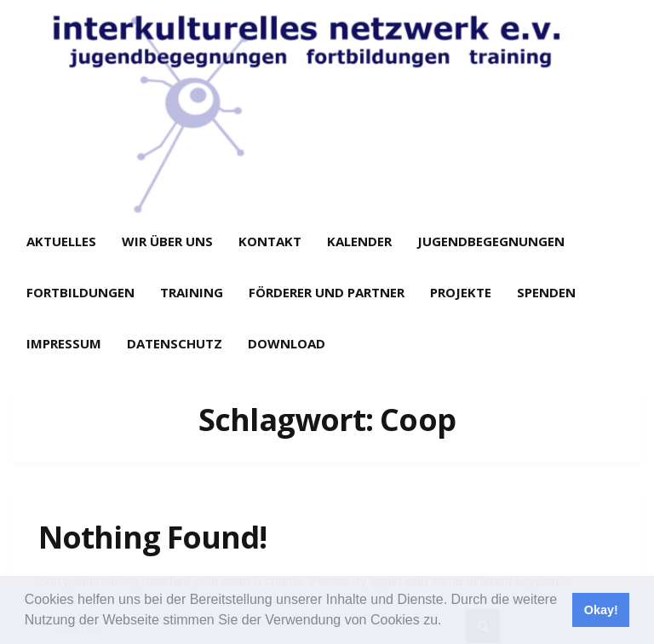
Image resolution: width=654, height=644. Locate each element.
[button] (448, 622)
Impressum (64, 343)
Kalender (359, 241)
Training (192, 292)
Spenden (546, 292)
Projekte (461, 292)
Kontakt (270, 241)
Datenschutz (175, 343)
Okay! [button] (601, 610)
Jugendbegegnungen (491, 241)
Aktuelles (61, 241)
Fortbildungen (80, 292)
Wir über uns (167, 241)
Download (287, 343)
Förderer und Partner (327, 292)
